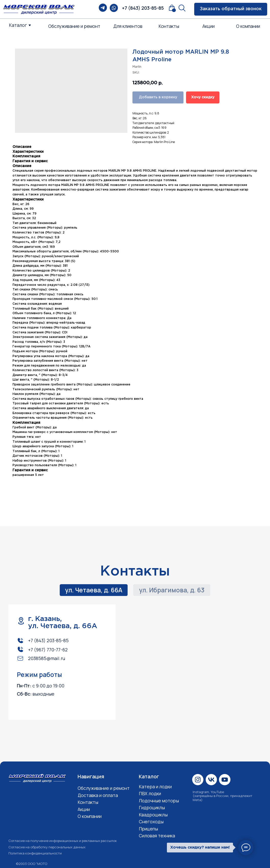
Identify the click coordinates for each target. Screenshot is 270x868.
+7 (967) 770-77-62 (48, 650)
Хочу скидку (203, 97)
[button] (231, 9)
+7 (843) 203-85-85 (143, 8)
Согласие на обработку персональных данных (47, 847)
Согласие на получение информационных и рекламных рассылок (63, 841)
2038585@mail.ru (47, 658)
